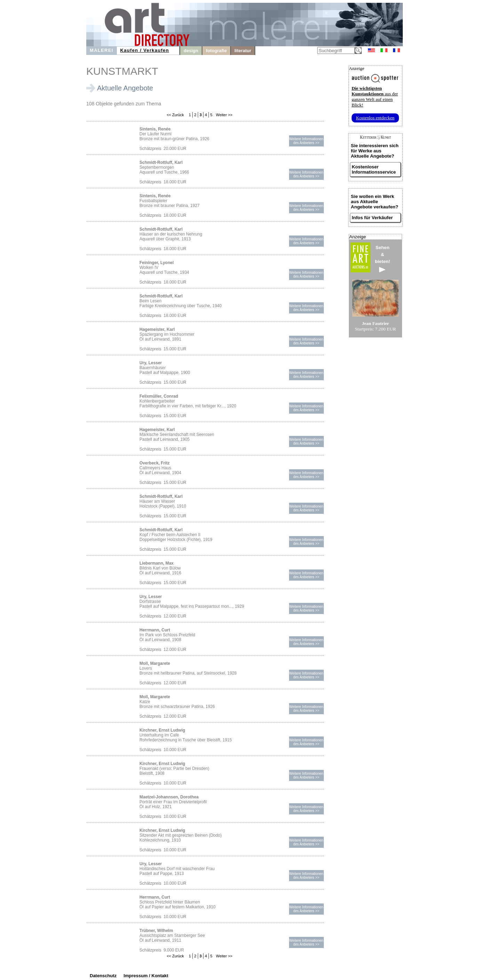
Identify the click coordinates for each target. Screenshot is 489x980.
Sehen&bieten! (383, 259)
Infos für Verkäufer (372, 218)
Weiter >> (224, 115)
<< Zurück (175, 115)
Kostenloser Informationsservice (374, 169)
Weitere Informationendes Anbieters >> (306, 141)
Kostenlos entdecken (375, 118)
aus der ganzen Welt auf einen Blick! (375, 97)
